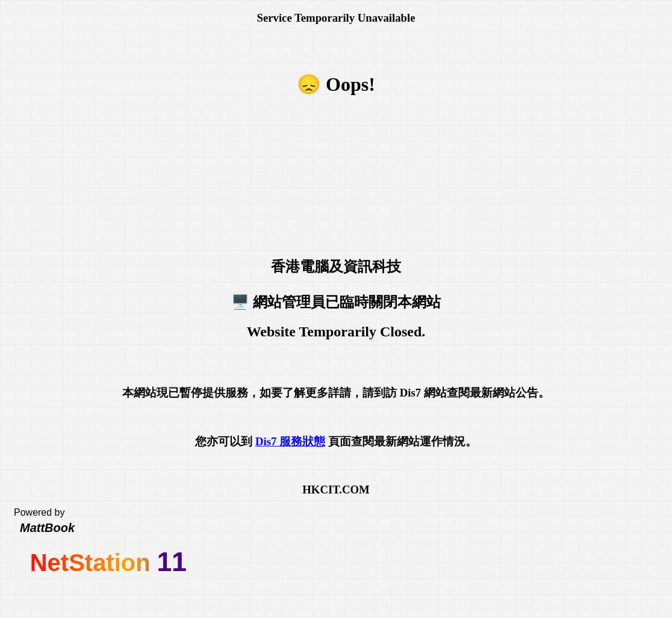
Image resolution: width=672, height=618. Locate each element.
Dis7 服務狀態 (290, 441)
